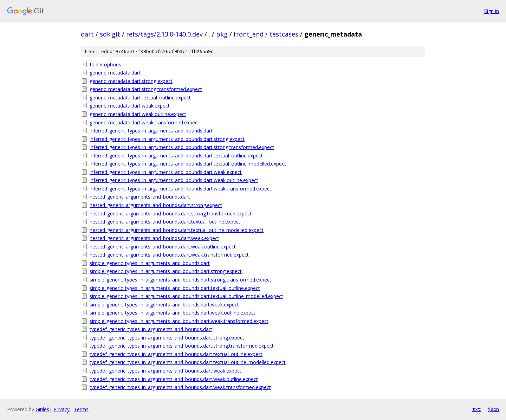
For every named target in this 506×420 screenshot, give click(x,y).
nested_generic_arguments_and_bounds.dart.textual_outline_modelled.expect (177, 230)
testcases (284, 34)
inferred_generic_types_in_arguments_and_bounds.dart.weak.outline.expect (174, 180)
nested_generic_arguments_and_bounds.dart (140, 197)
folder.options (105, 64)
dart (87, 34)
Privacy (61, 409)
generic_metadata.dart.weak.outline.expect (138, 114)
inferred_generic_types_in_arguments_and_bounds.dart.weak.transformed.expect (180, 189)
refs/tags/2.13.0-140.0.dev (164, 34)
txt (476, 409)
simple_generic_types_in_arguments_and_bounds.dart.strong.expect (166, 271)
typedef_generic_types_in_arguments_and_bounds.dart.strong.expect (167, 338)
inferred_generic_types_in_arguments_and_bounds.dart (151, 131)
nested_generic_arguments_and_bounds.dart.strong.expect (156, 205)
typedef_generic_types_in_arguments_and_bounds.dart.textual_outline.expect (176, 354)
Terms (81, 409)
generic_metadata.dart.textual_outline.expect (140, 98)
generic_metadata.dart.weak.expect (130, 106)
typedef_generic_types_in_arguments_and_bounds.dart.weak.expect (166, 371)
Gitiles (42, 409)
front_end (249, 34)
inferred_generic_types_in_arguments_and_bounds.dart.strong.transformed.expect (182, 147)
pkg (222, 34)
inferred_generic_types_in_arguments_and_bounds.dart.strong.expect (167, 139)
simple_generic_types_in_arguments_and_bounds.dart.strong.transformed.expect (180, 280)
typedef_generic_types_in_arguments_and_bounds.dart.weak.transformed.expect (180, 387)
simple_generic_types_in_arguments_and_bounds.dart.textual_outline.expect (175, 288)
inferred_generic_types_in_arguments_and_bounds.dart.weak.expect (166, 172)
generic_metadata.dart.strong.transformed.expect (146, 89)
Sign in (492, 11)
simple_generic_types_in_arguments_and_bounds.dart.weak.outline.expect (173, 313)
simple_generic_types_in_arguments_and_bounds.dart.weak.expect (164, 305)
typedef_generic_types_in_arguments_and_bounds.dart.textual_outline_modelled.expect (188, 362)
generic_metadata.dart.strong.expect (131, 81)
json (493, 409)
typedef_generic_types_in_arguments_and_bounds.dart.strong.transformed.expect (182, 346)
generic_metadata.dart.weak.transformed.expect (144, 122)
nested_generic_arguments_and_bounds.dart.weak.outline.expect (163, 247)
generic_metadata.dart (115, 73)
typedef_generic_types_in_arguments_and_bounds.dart (151, 329)
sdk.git (110, 34)
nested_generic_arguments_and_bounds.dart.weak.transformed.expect (169, 255)
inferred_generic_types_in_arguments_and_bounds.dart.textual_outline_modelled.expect (188, 164)
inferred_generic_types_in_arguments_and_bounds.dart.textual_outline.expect (176, 156)
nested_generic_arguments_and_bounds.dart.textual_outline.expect (165, 222)
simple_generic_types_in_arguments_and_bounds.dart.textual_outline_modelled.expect (186, 296)
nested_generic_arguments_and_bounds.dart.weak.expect (154, 238)
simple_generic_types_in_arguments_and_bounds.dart (150, 263)
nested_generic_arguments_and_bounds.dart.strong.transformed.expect (171, 214)
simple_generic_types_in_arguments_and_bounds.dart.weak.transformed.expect (179, 321)
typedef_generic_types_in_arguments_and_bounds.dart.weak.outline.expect (174, 379)
